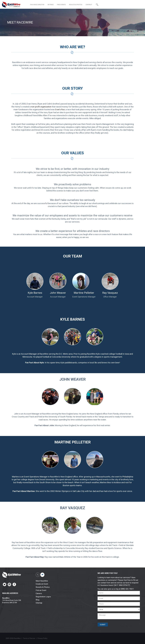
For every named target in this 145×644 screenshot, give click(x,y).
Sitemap (39, 603)
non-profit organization (41, 107)
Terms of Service (29, 638)
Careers (39, 593)
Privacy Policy (43, 638)
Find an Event (41, 590)
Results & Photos (43, 587)
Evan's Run (60, 110)
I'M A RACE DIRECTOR (37, 5)
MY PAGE (51, 5)
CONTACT (89, 5)
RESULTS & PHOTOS (76, 5)
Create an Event (42, 584)
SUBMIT (103, 625)
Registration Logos (43, 597)
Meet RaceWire (42, 581)
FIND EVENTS (61, 5)
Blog (37, 600)
